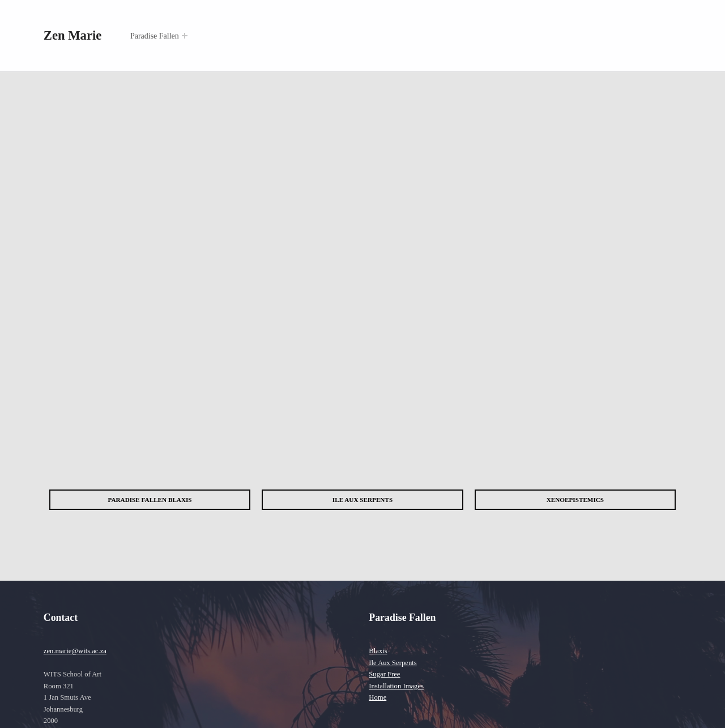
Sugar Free (384, 674)
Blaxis (378, 651)
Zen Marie (72, 35)
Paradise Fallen (155, 36)
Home (378, 697)
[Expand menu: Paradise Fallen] (185, 36)
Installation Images (396, 686)
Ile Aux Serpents (393, 663)
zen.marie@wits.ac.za (75, 651)
